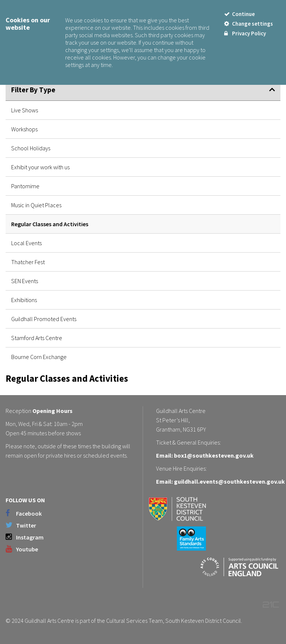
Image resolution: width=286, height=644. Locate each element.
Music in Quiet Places (36, 205)
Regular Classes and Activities (50, 224)
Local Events (26, 243)
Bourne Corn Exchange (39, 357)
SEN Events (25, 281)
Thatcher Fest (28, 262)
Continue (239, 14)
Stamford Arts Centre (37, 338)
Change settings (249, 24)
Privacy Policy (245, 33)
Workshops (24, 129)
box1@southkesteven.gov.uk (214, 455)
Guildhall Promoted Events (44, 319)
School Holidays (31, 148)
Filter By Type (33, 90)
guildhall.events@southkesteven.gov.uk (229, 481)
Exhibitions (24, 300)
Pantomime (25, 186)
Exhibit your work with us (40, 167)
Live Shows (25, 110)
